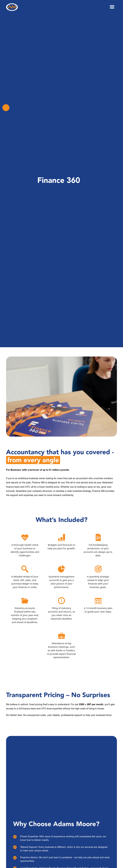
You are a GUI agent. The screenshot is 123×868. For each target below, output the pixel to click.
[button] (112, 7)
